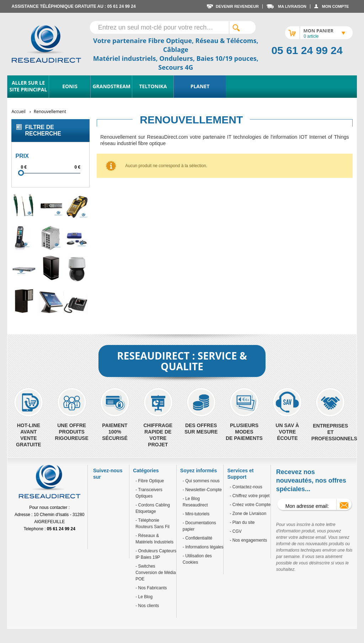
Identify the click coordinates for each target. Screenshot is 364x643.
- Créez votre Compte (250, 505)
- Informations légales (203, 547)
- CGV (235, 531)
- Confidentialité (197, 538)
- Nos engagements (248, 540)
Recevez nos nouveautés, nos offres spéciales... (311, 480)
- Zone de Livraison (248, 514)
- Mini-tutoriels (196, 514)
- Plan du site (242, 522)
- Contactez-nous (246, 487)
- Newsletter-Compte (202, 490)
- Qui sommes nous (201, 481)
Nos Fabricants (152, 588)
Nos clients (148, 606)
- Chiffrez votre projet (250, 496)
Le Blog (145, 597)
